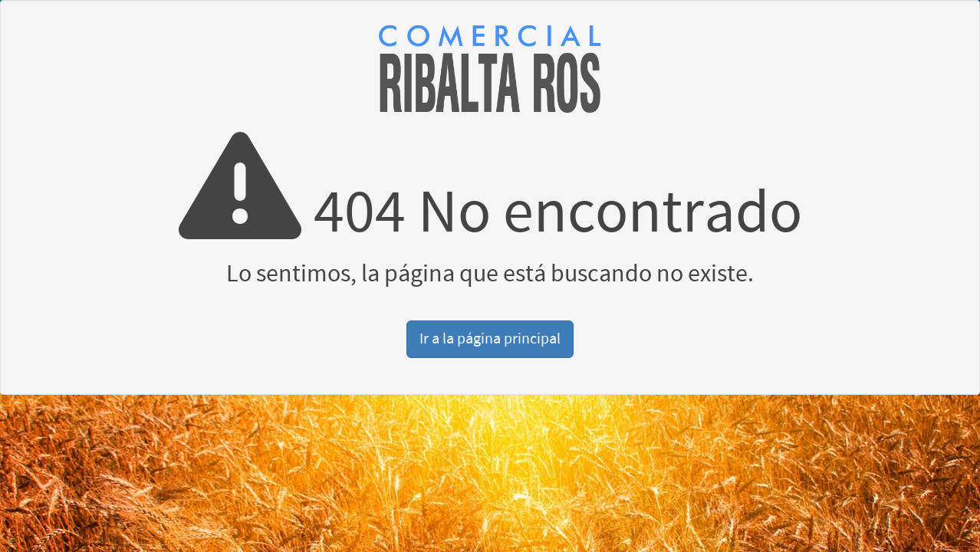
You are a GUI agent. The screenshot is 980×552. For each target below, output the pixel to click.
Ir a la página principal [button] (490, 339)
